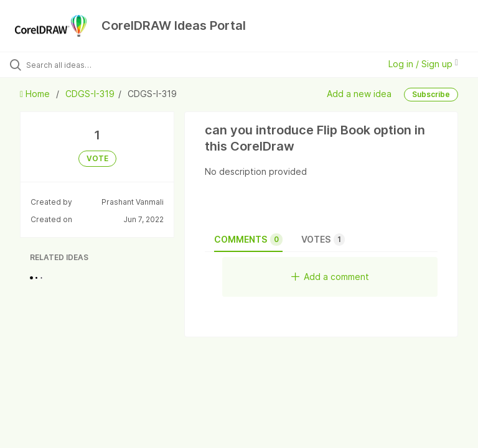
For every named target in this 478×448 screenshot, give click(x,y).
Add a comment (330, 277)
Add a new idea (359, 93)
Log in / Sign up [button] (423, 64)
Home (36, 94)
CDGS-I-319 (90, 94)
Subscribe (431, 94)
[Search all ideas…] (84, 65)
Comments (248, 240)
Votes (323, 240)
